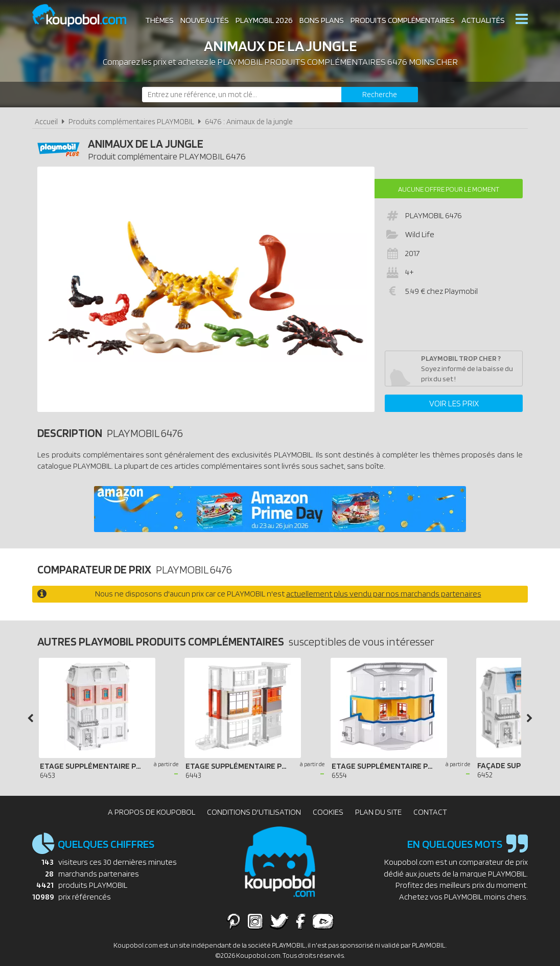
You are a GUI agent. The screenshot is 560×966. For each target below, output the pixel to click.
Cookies (328, 812)
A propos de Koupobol (151, 812)
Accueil (46, 121)
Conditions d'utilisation (254, 812)
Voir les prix (454, 403)
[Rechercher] (380, 95)
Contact (430, 812)
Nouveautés (205, 20)
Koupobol (86, 16)
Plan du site (378, 812)
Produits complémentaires (403, 20)
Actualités (483, 20)
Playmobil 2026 (264, 20)
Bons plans (322, 20)
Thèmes (159, 20)
